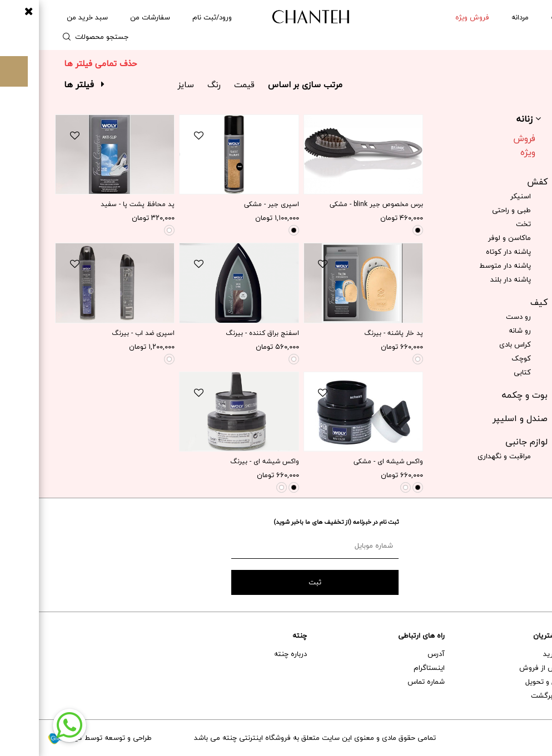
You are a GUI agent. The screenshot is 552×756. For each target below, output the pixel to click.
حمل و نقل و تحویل (515, 682)
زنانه (518, 17)
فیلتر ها (45, 84)
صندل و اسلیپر (481, 418)
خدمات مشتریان (519, 635)
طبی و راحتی (473, 210)
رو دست (479, 317)
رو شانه (481, 331)
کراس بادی (476, 344)
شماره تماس (387, 682)
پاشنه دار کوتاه (469, 252)
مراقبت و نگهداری (465, 456)
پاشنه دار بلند (472, 279)
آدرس (397, 654)
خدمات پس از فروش (512, 668)
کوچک (482, 358)
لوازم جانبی (488, 442)
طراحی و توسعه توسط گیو (61, 738)
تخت (484, 224)
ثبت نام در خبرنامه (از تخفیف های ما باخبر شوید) (297, 522)
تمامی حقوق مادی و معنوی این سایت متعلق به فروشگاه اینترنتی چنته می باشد (276, 738)
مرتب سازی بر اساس (266, 84)
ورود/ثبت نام (173, 17)
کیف (500, 302)
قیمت (205, 84)
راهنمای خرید (524, 654)
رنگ (175, 84)
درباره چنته (252, 654)
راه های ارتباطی (382, 635)
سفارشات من (111, 17)
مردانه (481, 17)
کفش (498, 182)
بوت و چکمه (486, 395)
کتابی (483, 372)
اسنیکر (482, 196)
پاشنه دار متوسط (466, 266)
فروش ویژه (485, 145)
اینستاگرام (390, 668)
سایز (147, 84)
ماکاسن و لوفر (471, 238)
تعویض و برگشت (518, 695)
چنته (261, 635)
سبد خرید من (48, 17)
